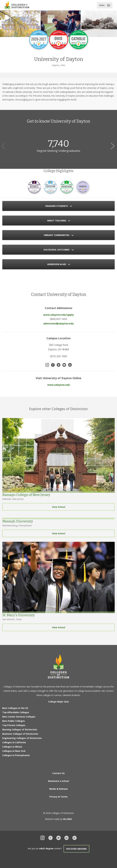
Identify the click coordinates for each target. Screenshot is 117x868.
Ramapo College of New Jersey (26, 495)
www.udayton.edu (59, 385)
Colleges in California (14, 742)
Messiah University (18, 521)
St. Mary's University (19, 615)
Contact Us (58, 773)
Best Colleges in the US (15, 708)
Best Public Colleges (14, 721)
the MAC (68, 819)
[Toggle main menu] (105, 5)
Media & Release (58, 789)
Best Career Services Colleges (19, 717)
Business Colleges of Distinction (20, 734)
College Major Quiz (59, 702)
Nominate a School (58, 781)
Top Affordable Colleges (16, 712)
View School (59, 507)
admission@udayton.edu (58, 323)
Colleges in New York (14, 751)
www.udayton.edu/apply (58, 315)
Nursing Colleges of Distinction (20, 729)
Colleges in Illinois (12, 747)
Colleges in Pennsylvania (16, 755)
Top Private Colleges (14, 725)
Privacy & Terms (58, 797)
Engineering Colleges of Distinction (22, 738)
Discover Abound (76, 849)
